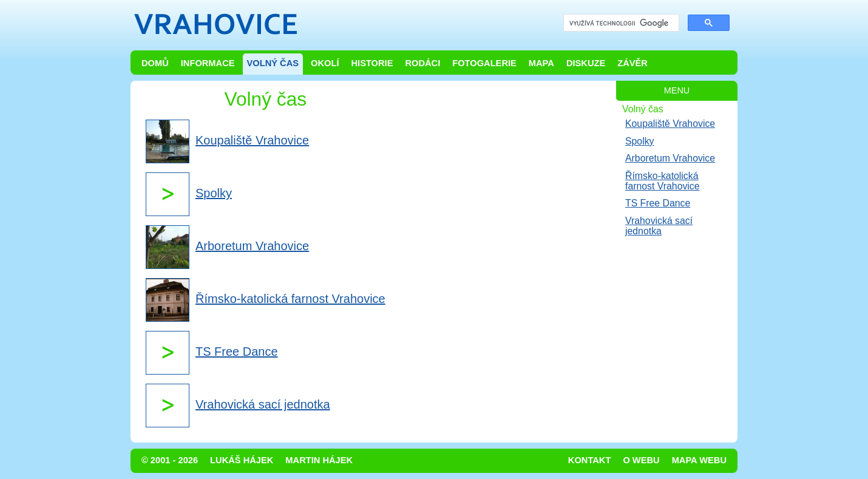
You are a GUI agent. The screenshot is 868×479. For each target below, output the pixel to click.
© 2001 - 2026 (170, 460)
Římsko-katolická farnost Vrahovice (663, 181)
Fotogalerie (484, 63)
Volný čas (273, 63)
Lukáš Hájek (242, 460)
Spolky (640, 141)
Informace (208, 63)
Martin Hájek (319, 460)
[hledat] (620, 23)
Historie (372, 63)
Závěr (632, 63)
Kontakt (590, 460)
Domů (155, 63)
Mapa (541, 63)
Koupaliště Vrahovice (670, 124)
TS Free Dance (658, 203)
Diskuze (586, 63)
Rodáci (422, 63)
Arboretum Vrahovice (670, 158)
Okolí (325, 63)
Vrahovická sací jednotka (659, 226)
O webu (641, 460)
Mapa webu (699, 460)
